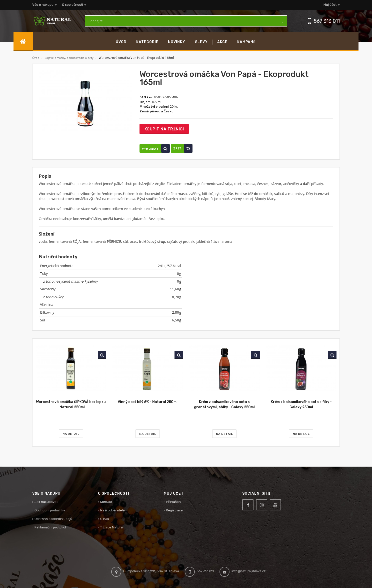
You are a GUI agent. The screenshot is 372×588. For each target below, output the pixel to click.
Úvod (36, 58)
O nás (105, 519)
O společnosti (74, 5)
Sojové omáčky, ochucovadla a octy (69, 58)
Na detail (71, 434)
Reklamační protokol (50, 527)
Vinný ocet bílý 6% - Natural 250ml (148, 402)
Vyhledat (156, 148)
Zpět (183, 148)
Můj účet (332, 5)
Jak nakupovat (46, 502)
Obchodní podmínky (50, 510)
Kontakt (106, 502)
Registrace (174, 510)
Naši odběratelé (112, 510)
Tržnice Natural (112, 527)
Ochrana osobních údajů (53, 519)
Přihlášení (174, 502)
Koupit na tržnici (164, 129)
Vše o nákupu (44, 5)
